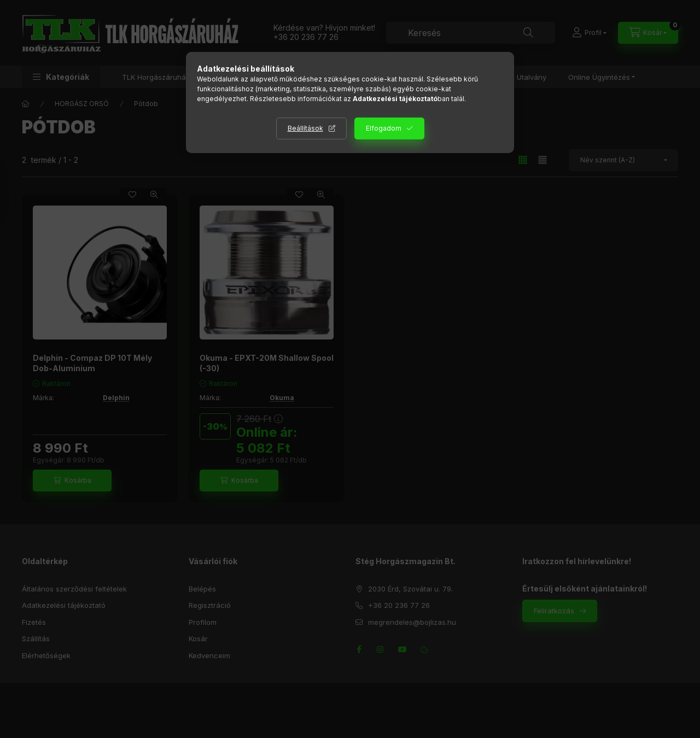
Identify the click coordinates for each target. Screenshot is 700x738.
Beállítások (305, 128)
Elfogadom (384, 128)
